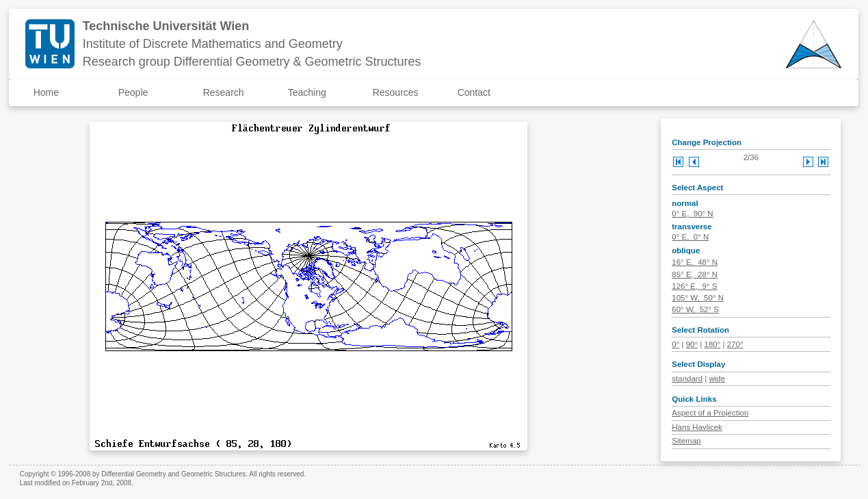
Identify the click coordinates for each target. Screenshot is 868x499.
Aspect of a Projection (710, 413)
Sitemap (686, 441)
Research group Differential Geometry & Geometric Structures (252, 62)
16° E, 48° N (695, 262)
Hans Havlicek (697, 427)
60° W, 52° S (695, 309)
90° (692, 344)
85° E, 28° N (695, 274)
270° (735, 344)
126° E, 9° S (694, 286)
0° (675, 344)
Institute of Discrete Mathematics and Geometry (213, 44)
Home (46, 92)
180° (712, 344)
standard (687, 379)
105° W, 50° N (698, 298)
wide (717, 379)
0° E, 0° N (690, 237)
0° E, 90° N (692, 214)
